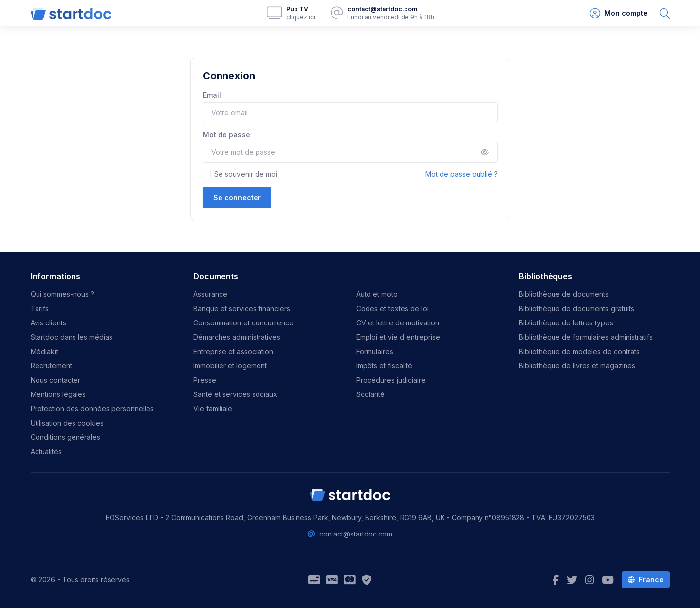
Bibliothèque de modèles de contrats (579, 351)
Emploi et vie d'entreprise (398, 337)
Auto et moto (377, 294)
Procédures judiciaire (391, 380)
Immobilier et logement (230, 366)
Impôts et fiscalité (384, 366)
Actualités (46, 451)
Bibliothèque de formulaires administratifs (586, 337)
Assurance (210, 294)
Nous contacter (55, 380)
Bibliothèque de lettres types (566, 323)
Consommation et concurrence (243, 323)
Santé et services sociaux (235, 394)
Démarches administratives (237, 337)
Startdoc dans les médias (72, 337)
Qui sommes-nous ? (62, 294)
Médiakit (44, 351)
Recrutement (51, 366)
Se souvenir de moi (246, 174)
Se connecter (237, 197)
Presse (205, 380)
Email (212, 95)
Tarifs (40, 308)
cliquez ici (301, 17)
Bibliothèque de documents (564, 294)
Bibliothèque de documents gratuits (577, 308)
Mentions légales (58, 394)
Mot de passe (226, 134)
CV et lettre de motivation (398, 323)
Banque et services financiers (242, 308)
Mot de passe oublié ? (461, 174)
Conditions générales (65, 437)
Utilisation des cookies (67, 423)
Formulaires (375, 351)
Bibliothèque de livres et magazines (577, 366)
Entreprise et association (233, 351)
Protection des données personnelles (92, 409)
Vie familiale (213, 409)
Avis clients (48, 323)
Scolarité (370, 394)
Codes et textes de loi (392, 308)
